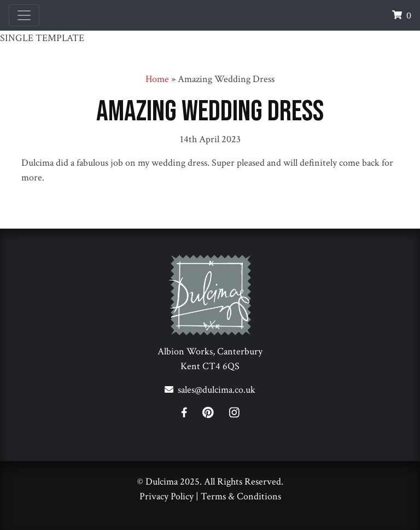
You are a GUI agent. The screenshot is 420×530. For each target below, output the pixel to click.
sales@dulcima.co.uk (217, 390)
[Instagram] (234, 414)
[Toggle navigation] (24, 15)
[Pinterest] (215, 414)
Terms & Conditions (241, 496)
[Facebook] (191, 414)
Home (157, 79)
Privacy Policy (167, 496)
